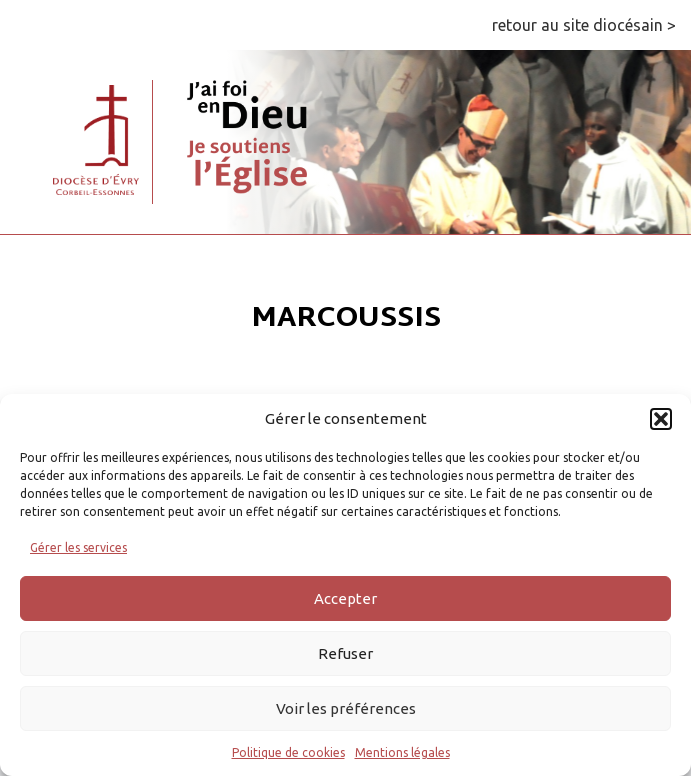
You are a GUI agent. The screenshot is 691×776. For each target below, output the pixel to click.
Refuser (345, 653)
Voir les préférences (346, 708)
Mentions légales (402, 752)
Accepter (345, 598)
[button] (661, 419)
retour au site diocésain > (584, 25)
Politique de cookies (288, 752)
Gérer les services (78, 547)
